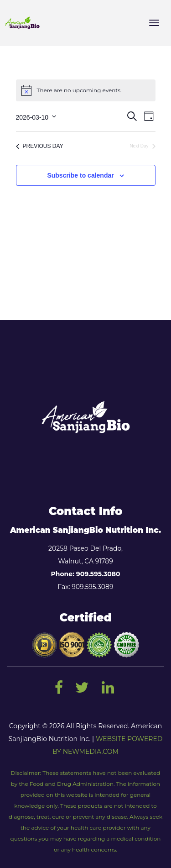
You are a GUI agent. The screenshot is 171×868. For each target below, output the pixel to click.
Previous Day (40, 146)
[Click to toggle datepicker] (36, 116)
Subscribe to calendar (80, 175)
